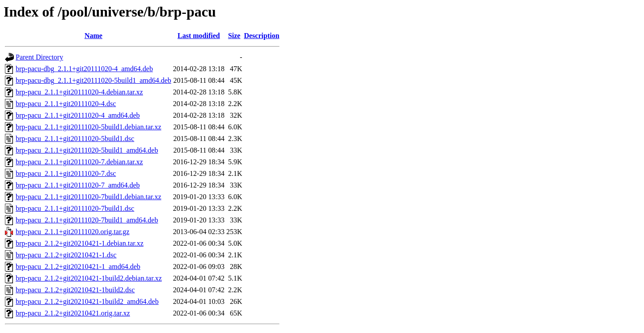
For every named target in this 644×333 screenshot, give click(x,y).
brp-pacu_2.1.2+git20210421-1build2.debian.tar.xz (89, 278)
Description (261, 36)
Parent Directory (39, 57)
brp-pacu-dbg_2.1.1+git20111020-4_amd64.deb (84, 69)
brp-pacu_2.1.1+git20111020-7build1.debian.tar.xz (89, 197)
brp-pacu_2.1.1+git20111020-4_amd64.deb (78, 115)
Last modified (199, 36)
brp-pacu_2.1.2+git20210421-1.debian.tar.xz (80, 243)
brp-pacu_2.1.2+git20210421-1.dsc (66, 255)
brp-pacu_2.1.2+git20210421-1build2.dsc (75, 290)
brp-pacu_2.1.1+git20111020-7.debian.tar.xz (79, 162)
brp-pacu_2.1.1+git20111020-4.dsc (66, 104)
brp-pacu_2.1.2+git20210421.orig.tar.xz (73, 313)
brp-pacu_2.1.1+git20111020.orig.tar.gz (72, 232)
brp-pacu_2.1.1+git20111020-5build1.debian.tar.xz (89, 127)
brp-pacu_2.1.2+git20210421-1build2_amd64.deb (87, 301)
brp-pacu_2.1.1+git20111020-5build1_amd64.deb (87, 150)
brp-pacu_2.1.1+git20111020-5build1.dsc (75, 139)
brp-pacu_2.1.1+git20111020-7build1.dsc (75, 208)
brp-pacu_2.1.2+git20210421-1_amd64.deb (78, 267)
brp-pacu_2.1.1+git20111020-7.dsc (66, 173)
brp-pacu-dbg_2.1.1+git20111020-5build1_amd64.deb (93, 80)
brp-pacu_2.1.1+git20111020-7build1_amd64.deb (87, 220)
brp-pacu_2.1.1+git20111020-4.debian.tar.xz (79, 92)
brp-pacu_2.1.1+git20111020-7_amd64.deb (78, 185)
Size (234, 36)
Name (93, 36)
